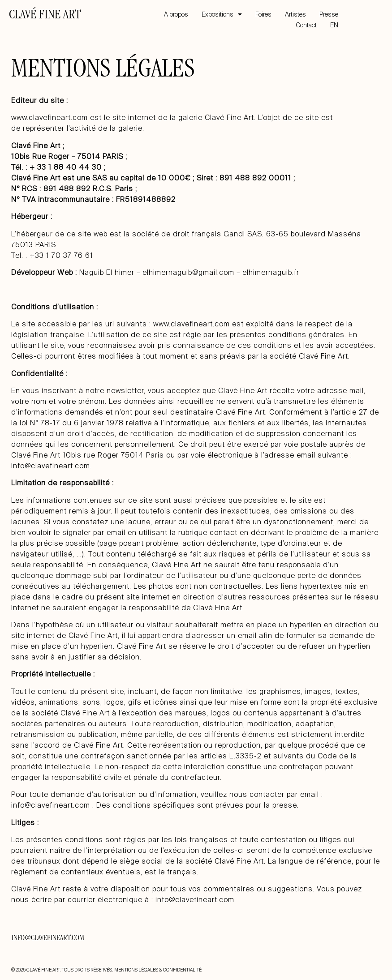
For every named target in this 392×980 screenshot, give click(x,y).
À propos (176, 14)
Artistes (295, 14)
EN (334, 25)
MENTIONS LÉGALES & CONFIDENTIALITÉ (158, 970)
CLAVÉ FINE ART (45, 16)
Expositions (222, 14)
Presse (329, 14)
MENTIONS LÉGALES (103, 71)
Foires (263, 14)
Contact (306, 25)
